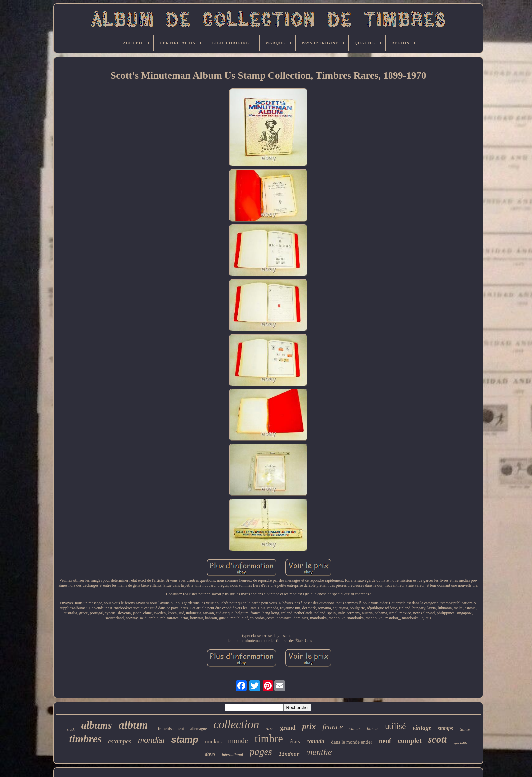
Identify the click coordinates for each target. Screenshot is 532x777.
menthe (319, 752)
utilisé (395, 726)
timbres (85, 739)
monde (238, 740)
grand (288, 728)
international (232, 755)
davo (210, 754)
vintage (422, 728)
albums (97, 725)
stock (71, 729)
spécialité (460, 743)
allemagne (199, 729)
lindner (289, 754)
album (133, 725)
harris (373, 729)
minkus (213, 741)
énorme (465, 730)
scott (438, 739)
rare (269, 729)
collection (236, 725)
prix (309, 727)
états (295, 741)
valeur (355, 729)
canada (315, 741)
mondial (151, 740)
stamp (184, 739)
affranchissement (169, 729)
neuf (385, 741)
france (332, 727)
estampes (120, 741)
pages (261, 752)
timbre (269, 739)
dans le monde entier (352, 742)
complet (410, 741)
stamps (446, 728)
